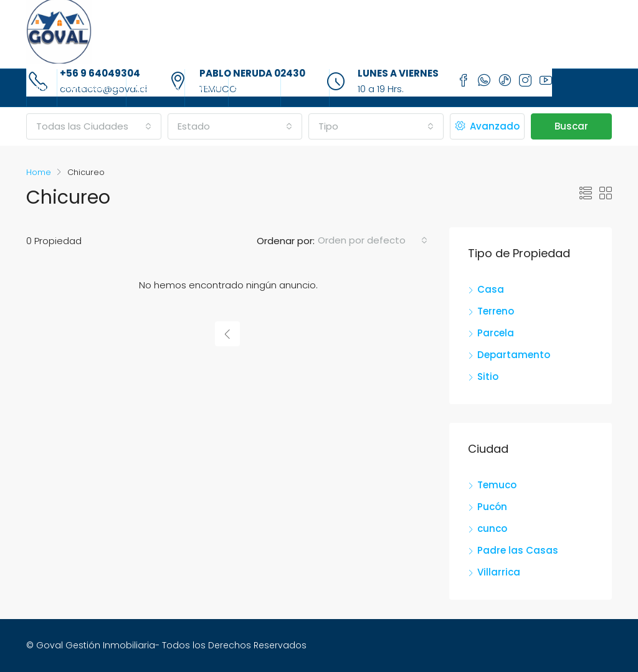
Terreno (496, 311)
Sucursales (255, 88)
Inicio (42, 88)
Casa (491, 289)
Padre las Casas (518, 550)
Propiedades (155, 88)
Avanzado (488, 126)
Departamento (514, 355)
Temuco (497, 485)
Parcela (496, 333)
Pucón (492, 507)
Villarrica (499, 572)
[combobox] (94, 126)
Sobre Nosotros (92, 88)
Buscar (571, 126)
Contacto (305, 88)
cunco (492, 528)
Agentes (207, 88)
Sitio (488, 376)
